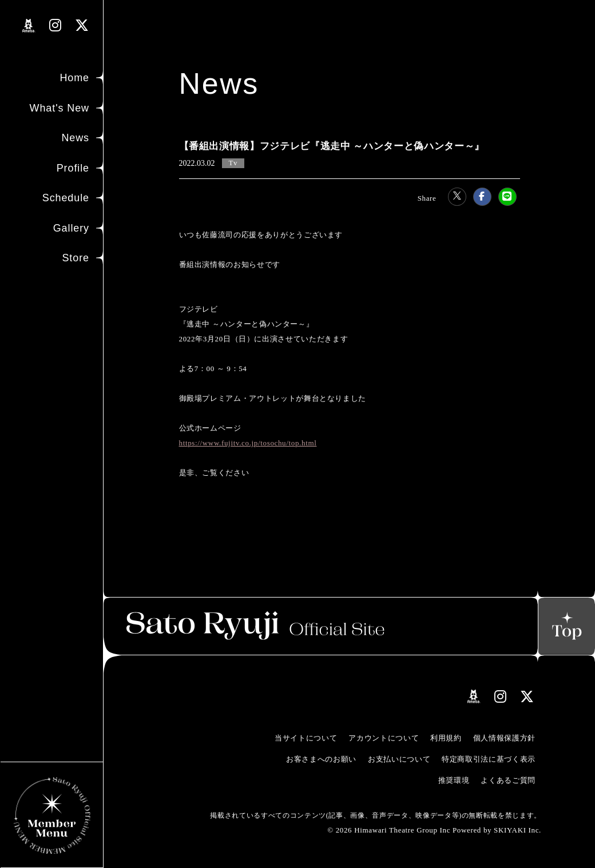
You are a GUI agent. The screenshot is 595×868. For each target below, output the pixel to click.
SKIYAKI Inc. (517, 830)
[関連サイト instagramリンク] (55, 25)
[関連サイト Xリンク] (82, 25)
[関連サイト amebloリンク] (29, 26)
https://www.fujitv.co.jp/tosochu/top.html (248, 443)
